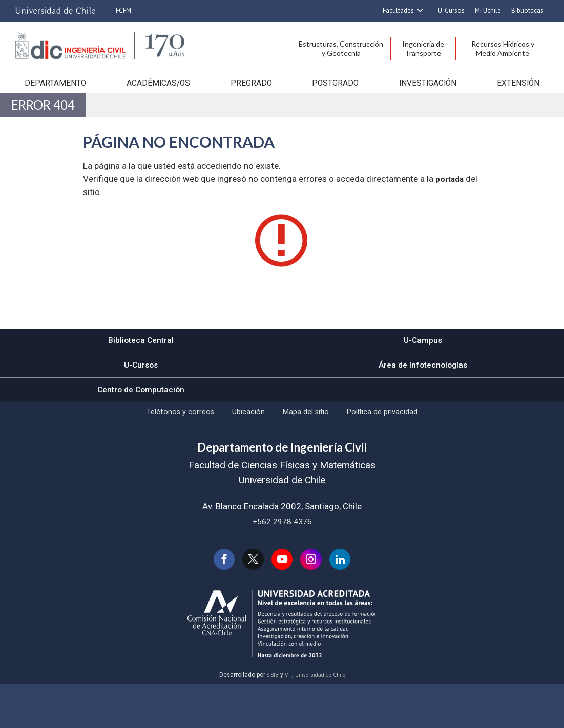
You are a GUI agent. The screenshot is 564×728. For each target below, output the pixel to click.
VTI (286, 718)
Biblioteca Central (141, 370)
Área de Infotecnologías (423, 396)
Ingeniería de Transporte (423, 48)
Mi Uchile (488, 10)
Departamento (48, 96)
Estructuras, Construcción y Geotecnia (341, 48)
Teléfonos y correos (154, 448)
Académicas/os (153, 96)
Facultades (398, 10)
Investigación (432, 96)
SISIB (268, 718)
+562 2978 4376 (282, 561)
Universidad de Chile (322, 718)
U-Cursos (451, 10)
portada (451, 208)
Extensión (525, 96)
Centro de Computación (141, 422)
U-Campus (423, 370)
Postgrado (337, 96)
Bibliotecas (527, 10)
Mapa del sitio (312, 448)
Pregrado (249, 96)
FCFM (123, 10)
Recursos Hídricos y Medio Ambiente (503, 48)
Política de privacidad (408, 448)
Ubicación (239, 448)
